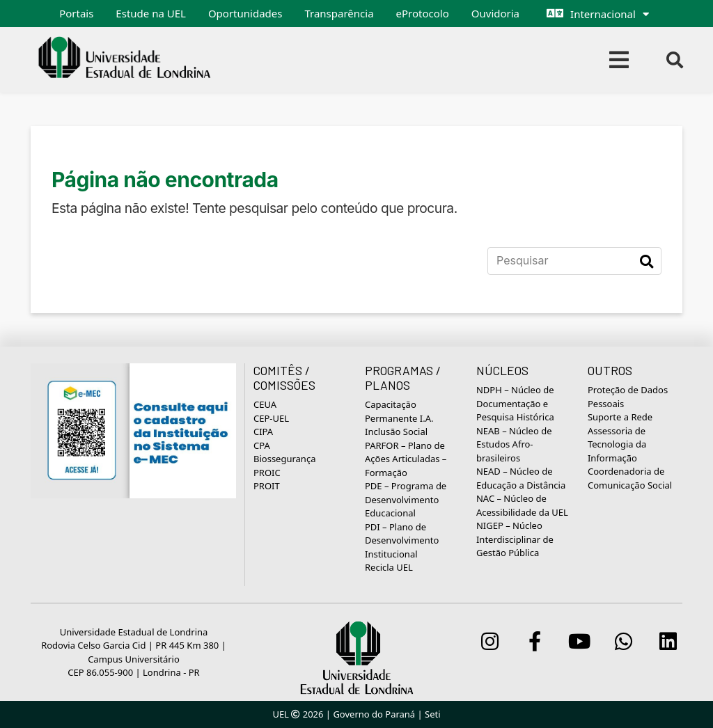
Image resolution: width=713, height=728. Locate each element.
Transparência (339, 13)
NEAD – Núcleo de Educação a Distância (521, 478)
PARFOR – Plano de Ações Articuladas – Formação (406, 459)
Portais (76, 13)
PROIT (267, 486)
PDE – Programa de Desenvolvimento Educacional (406, 499)
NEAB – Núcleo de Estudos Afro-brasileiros (514, 444)
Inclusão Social (396, 432)
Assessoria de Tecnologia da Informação (617, 444)
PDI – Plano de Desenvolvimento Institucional (402, 540)
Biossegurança (284, 459)
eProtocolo (423, 13)
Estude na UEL (151, 13)
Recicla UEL (389, 567)
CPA (262, 445)
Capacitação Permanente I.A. (399, 411)
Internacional (603, 14)
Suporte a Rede (620, 417)
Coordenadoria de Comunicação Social (630, 478)
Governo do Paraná (374, 714)
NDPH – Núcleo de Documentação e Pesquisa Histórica (515, 403)
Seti (433, 714)
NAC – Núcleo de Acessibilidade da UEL (522, 505)
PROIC (267, 473)
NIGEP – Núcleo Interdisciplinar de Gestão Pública (515, 539)
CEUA (265, 404)
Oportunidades (245, 13)
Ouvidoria (495, 13)
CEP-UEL (271, 418)
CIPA (263, 432)
